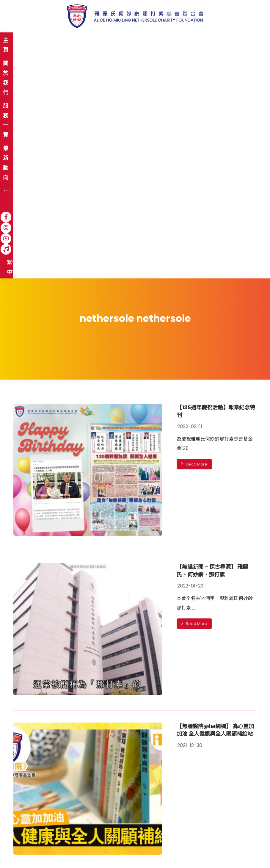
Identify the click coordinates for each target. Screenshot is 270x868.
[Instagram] (196, 41)
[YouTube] (206, 41)
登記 (180, 802)
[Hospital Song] (217, 41)
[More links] (165, 41)
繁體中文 (237, 41)
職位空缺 (94, 835)
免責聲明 (44, 835)
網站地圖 (20, 835)
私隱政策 (69, 835)
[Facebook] (185, 41)
